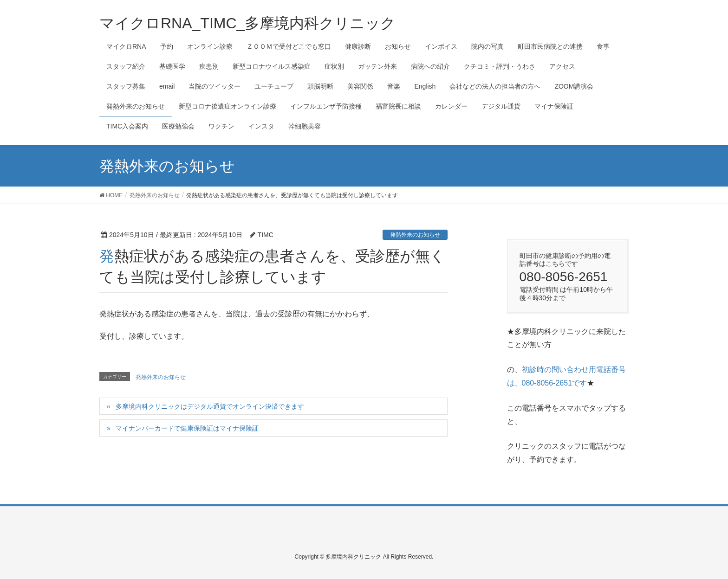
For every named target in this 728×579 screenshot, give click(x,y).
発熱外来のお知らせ (415, 235)
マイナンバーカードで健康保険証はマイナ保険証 (187, 428)
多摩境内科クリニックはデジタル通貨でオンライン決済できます (210, 406)
